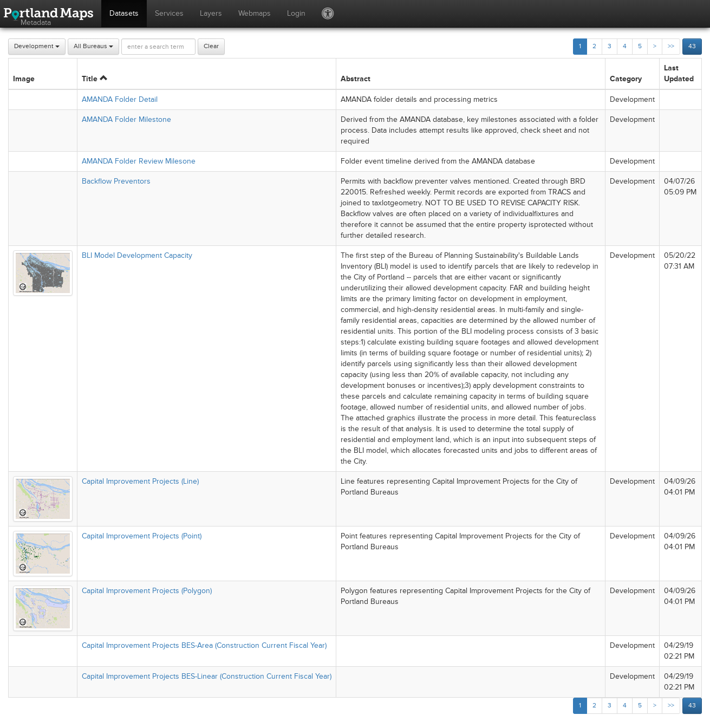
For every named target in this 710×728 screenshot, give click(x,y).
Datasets (124, 13)
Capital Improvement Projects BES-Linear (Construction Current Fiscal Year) (207, 676)
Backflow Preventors (116, 181)
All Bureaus (93, 46)
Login (296, 13)
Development (37, 46)
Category (626, 79)
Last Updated (679, 73)
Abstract (356, 79)
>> (671, 46)
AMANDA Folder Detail (120, 99)
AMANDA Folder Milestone (126, 119)
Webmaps (255, 13)
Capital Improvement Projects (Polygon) (147, 591)
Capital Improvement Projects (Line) (140, 481)
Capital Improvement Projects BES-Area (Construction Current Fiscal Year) (204, 645)
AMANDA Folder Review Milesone (139, 161)
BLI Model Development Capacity (137, 255)
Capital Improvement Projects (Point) (142, 536)
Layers (211, 13)
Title (95, 79)
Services (169, 13)
